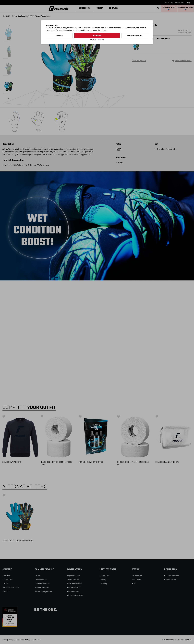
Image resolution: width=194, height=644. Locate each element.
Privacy (93, 39)
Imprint (101, 39)
